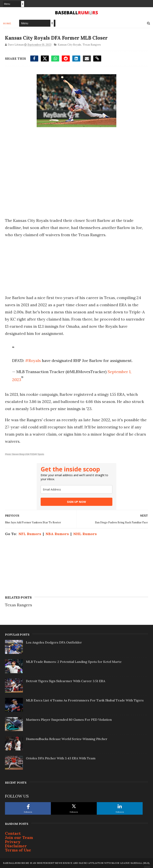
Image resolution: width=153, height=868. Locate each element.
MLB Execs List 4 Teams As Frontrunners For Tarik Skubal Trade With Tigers (85, 700)
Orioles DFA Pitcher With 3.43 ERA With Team (61, 758)
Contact (13, 833)
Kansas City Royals (69, 45)
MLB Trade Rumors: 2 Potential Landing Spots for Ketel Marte (74, 662)
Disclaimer (16, 846)
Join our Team (19, 837)
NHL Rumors (85, 534)
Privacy (13, 842)
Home (7, 23)
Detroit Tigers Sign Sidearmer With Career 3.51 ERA (66, 681)
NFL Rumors (30, 534)
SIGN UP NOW (76, 502)
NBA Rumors (57, 534)
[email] (76, 489)
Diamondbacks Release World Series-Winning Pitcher (67, 739)
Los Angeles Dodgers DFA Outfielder (54, 642)
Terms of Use (18, 850)
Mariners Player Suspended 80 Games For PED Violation (69, 720)
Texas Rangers (92, 45)
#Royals (33, 360)
